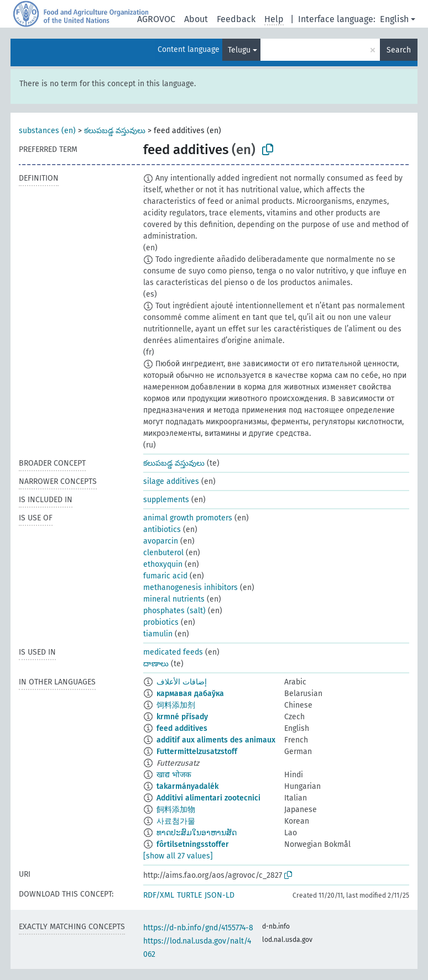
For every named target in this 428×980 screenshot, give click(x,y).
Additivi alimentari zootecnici (208, 798)
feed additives (182, 728)
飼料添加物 (176, 810)
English (394, 19)
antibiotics (162, 529)
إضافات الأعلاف (182, 682)
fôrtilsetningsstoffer (193, 844)
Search (399, 50)
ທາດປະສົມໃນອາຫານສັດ (197, 833)
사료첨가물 (176, 821)
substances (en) (47, 131)
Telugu (239, 50)
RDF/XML (159, 895)
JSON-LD (220, 895)
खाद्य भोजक (174, 775)
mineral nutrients (174, 599)
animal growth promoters (188, 518)
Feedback (236, 19)
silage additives (171, 481)
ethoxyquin (163, 564)
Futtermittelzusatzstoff (197, 752)
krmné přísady (182, 717)
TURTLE (189, 895)
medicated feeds (173, 652)
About (196, 19)
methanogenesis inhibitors (190, 588)
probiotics (161, 622)
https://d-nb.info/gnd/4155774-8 (198, 928)
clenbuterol (163, 553)
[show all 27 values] (178, 856)
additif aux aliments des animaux (216, 740)
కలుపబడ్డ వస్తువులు (115, 131)
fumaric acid (165, 576)
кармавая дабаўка (190, 694)
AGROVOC (156, 19)
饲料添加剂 (176, 705)
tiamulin (158, 634)
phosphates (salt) (174, 611)
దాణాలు (156, 664)
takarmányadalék (187, 786)
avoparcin (161, 541)
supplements (166, 500)
